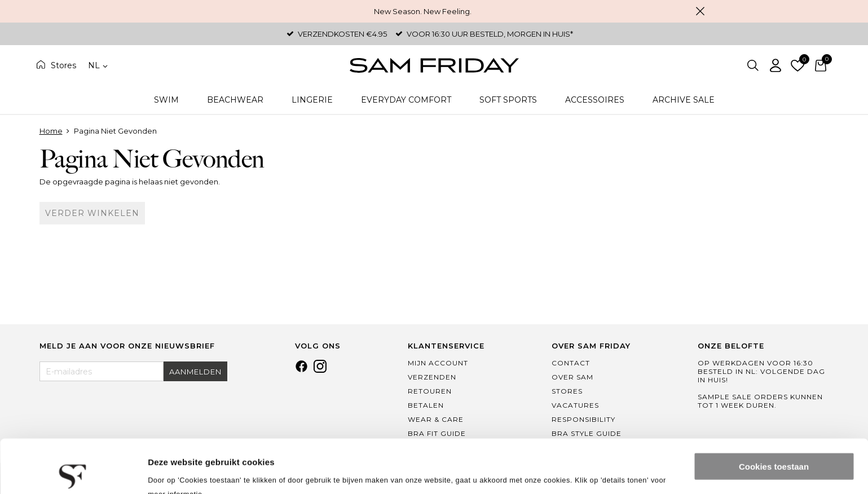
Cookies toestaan (774, 413)
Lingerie (312, 100)
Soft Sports (508, 100)
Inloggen (776, 65)
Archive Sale (684, 100)
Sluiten (700, 11)
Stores (63, 65)
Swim (166, 100)
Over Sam (572, 377)
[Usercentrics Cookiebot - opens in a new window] (73, 472)
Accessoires (595, 100)
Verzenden (432, 377)
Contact (571, 363)
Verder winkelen (92, 213)
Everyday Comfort (406, 100)
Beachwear (235, 100)
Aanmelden (195, 372)
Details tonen (175, 472)
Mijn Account (438, 363)
